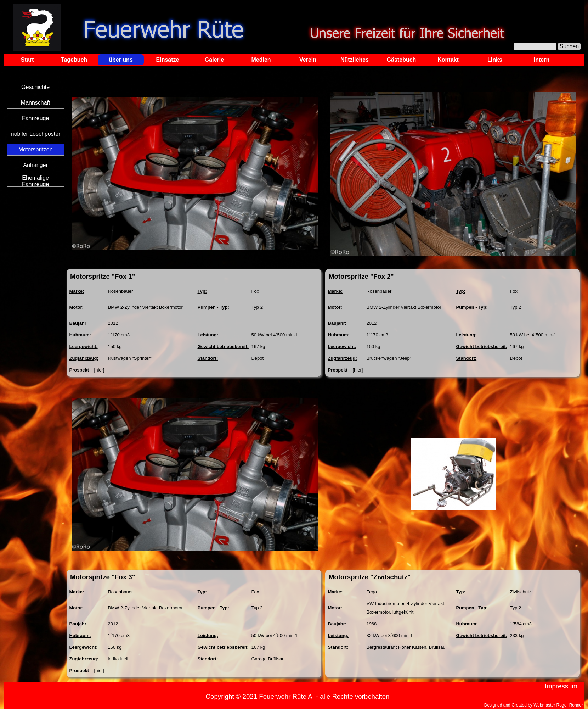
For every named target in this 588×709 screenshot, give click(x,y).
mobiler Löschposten (35, 134)
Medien (261, 60)
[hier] (99, 370)
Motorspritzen (36, 149)
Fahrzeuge (36, 118)
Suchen (569, 46)
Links (495, 60)
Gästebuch (402, 60)
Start (27, 60)
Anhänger (35, 165)
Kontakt (448, 60)
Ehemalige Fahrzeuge (36, 181)
